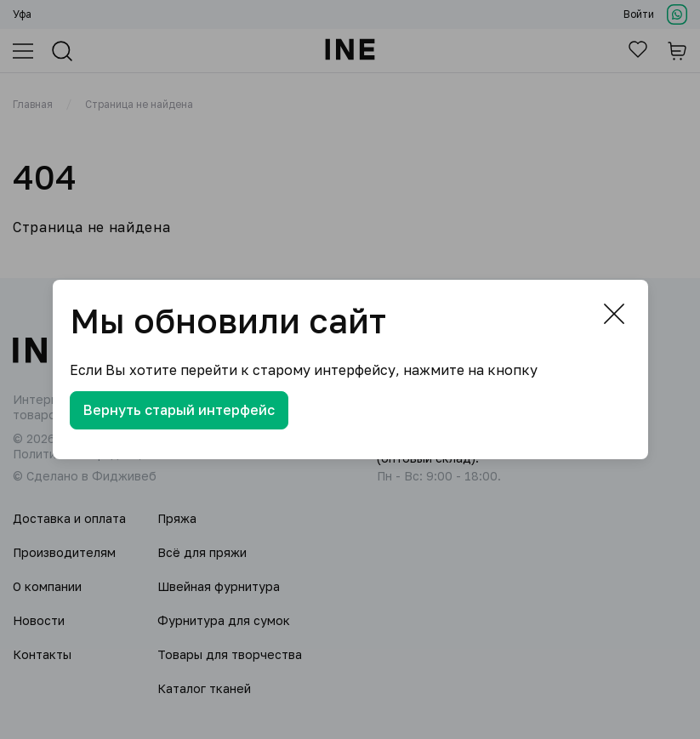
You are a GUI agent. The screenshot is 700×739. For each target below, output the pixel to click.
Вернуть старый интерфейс (179, 410)
